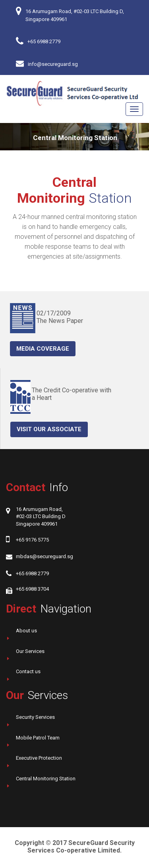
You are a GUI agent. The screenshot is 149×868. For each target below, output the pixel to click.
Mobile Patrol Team (38, 738)
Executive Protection (39, 758)
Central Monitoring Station (46, 779)
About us (26, 631)
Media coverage (43, 349)
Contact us (28, 671)
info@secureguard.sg (53, 64)
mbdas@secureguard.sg (45, 556)
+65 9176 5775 (32, 540)
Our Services (30, 651)
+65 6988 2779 (44, 41)
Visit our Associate (49, 429)
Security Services (35, 717)
